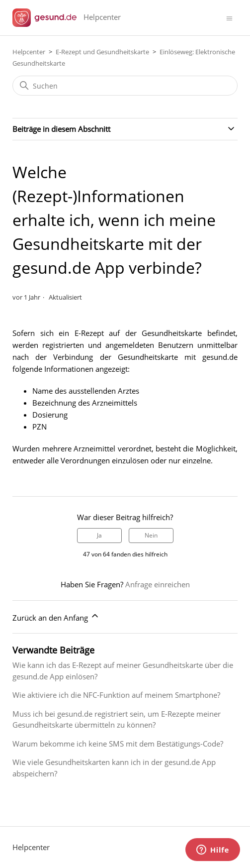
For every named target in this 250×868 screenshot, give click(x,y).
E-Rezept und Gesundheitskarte (102, 52)
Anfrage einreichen (158, 584)
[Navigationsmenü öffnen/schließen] (229, 18)
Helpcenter (29, 52)
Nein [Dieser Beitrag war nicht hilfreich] (151, 535)
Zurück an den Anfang (56, 617)
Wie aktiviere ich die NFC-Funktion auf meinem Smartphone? (116, 695)
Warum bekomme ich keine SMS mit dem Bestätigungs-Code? (118, 744)
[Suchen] (125, 86)
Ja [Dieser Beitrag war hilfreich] (99, 535)
